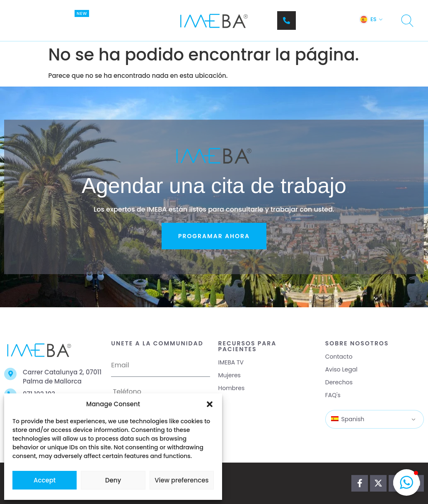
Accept (45, 480)
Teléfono (314, 16)
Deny (113, 480)
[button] (210, 404)
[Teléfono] (287, 20)
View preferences (181, 480)
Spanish (348, 419)
